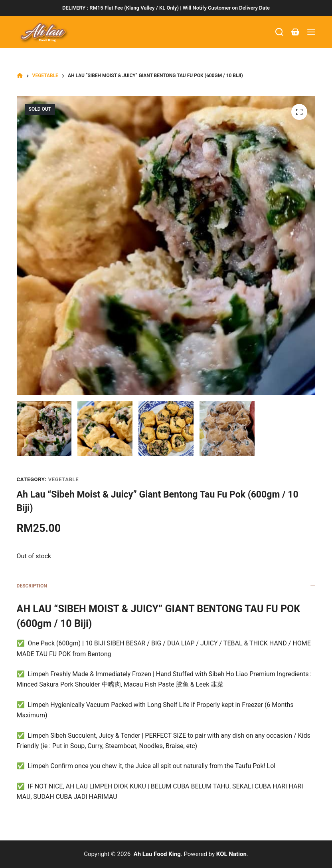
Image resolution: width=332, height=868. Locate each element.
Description (166, 586)
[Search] (279, 32)
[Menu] (311, 32)
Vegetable (63, 479)
